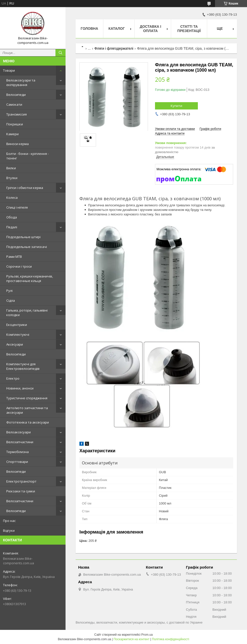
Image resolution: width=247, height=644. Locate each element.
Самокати (14, 104)
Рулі (9, 291)
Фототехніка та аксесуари (28, 422)
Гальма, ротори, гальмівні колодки (27, 313)
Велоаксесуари (19, 432)
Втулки (12, 178)
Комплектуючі (18, 334)
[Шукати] (60, 53)
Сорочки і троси (19, 266)
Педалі (12, 227)
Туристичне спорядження (27, 398)
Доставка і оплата (150, 29)
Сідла (11, 300)
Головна (89, 29)
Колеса (12, 198)
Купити (176, 106)
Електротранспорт (21, 481)
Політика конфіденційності (171, 639)
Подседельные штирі (23, 237)
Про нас (9, 521)
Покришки (15, 124)
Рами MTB (14, 257)
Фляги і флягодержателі (114, 48)
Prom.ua (147, 635)
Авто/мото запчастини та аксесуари (27, 410)
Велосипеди (16, 95)
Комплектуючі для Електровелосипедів (23, 366)
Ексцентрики (17, 325)
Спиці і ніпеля (17, 207)
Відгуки (9, 530)
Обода (12, 217)
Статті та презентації (189, 29)
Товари (9, 70)
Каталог (117, 29)
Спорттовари (17, 462)
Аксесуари (15, 344)
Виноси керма (18, 144)
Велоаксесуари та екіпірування (21, 82)
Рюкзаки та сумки (21, 491)
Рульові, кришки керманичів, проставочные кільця (30, 278)
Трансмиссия (17, 114)
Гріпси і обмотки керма (25, 188)
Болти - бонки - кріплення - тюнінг (27, 156)
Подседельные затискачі (27, 247)
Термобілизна (18, 452)
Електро (13, 378)
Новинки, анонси (20, 388)
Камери (12, 134)
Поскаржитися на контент (132, 639)
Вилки (11, 168)
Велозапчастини (20, 442)
